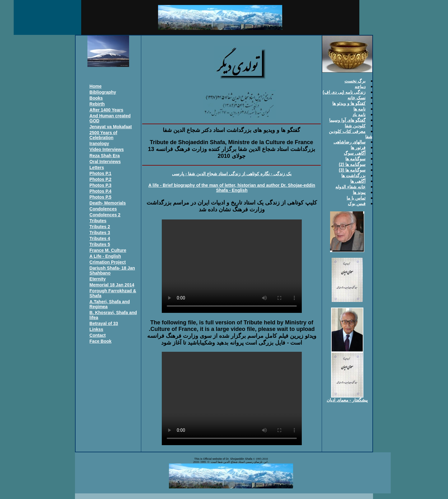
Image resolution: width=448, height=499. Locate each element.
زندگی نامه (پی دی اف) (344, 92)
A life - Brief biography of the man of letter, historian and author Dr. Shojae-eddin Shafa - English (232, 188)
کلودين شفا (355, 126)
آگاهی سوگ (355, 153)
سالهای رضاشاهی (350, 142)
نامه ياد (359, 115)
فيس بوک (357, 204)
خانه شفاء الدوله (350, 187)
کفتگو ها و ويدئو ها (349, 103)
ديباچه (360, 87)
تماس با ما (356, 198)
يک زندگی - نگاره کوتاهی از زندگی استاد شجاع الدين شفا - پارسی (232, 174)
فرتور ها (358, 148)
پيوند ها (359, 192)
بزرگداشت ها (353, 176)
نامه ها (359, 109)
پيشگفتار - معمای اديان (347, 400)
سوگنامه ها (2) (352, 164)
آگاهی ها (358, 181)
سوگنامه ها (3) (352, 170)
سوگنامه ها (355, 159)
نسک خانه (357, 98)
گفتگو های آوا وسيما (347, 120)
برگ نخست (355, 81)
